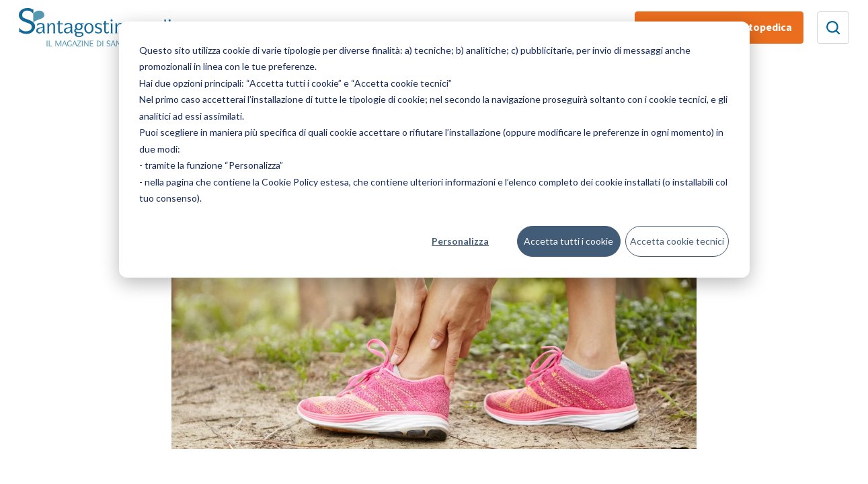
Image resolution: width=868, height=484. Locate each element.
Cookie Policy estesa (305, 182)
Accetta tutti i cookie (568, 241)
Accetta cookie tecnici (677, 241)
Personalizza (460, 241)
